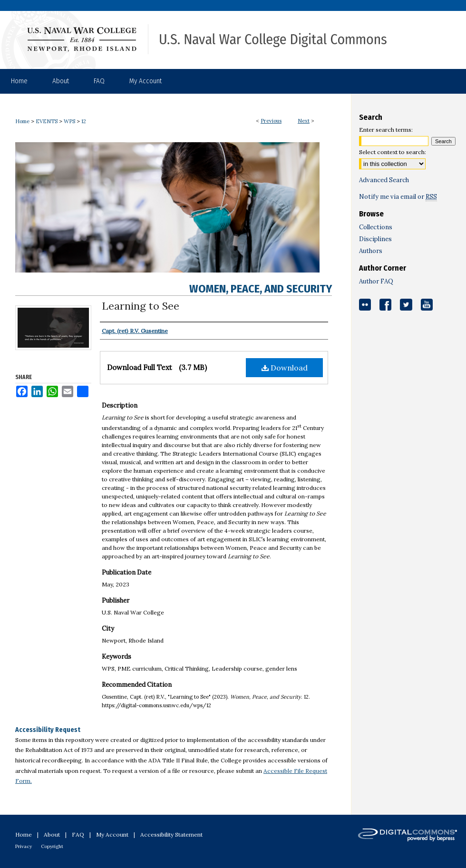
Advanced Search (384, 180)
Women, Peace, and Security (261, 289)
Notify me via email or (398, 197)
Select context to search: (393, 152)
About (52, 834)
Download (285, 368)
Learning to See (141, 306)
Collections (376, 227)
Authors (371, 251)
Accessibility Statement (171, 834)
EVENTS (47, 121)
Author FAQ (376, 281)
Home (22, 121)
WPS (69, 121)
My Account (112, 834)
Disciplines (375, 239)
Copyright (52, 846)
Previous (271, 121)
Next (304, 121)
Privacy (24, 846)
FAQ (78, 834)
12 (84, 121)
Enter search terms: (386, 130)
